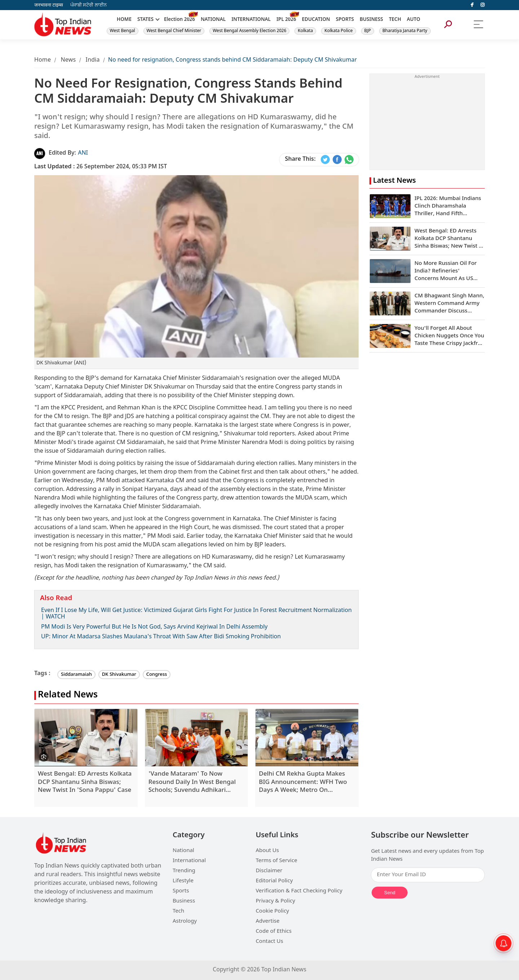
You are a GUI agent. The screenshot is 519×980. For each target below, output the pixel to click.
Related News (68, 695)
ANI (83, 153)
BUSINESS (371, 20)
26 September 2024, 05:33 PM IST (101, 167)
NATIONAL (213, 20)
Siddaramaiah (76, 675)
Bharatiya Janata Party (405, 31)
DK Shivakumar (119, 675)
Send (390, 893)
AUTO (414, 20)
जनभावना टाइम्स (49, 5)
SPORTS (345, 20)
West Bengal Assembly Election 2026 (249, 31)
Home (43, 60)
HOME (124, 20)
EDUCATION (316, 20)
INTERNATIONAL (251, 20)
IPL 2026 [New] (286, 20)
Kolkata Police (338, 31)
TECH (395, 20)
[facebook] (472, 5)
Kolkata (305, 31)
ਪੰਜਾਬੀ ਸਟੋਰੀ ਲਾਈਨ (88, 5)
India (93, 60)
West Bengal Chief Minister (174, 31)
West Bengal (123, 31)
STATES (145, 20)
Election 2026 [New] (179, 20)
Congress (157, 675)
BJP (368, 31)
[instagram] (483, 5)
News (68, 60)
